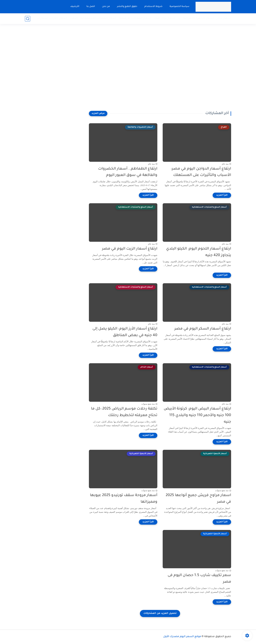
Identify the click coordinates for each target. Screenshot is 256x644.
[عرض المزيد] (98, 114)
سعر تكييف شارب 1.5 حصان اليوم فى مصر (199, 579)
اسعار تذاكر (224, 19)
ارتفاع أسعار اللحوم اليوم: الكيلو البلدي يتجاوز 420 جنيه (199, 252)
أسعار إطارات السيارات (52, 19)
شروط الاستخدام (153, 7)
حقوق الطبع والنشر (127, 7)
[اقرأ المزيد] (222, 195)
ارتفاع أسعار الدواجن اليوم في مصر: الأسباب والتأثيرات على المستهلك (201, 172)
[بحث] (28, 19)
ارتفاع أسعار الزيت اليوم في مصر (130, 249)
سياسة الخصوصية (179, 7)
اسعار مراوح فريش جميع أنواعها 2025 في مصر (198, 499)
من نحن (106, 7)
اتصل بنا (91, 7)
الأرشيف (75, 7)
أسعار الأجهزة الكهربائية (198, 19)
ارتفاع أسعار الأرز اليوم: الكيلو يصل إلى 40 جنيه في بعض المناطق (125, 332)
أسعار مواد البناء (165, 19)
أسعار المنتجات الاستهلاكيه (98, 19)
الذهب (74, 19)
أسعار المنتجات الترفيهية (135, 19)
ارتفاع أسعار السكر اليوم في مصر (203, 329)
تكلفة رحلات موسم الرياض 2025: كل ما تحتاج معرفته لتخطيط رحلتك (124, 412)
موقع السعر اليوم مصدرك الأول (182, 637)
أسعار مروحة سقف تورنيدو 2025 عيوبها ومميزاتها (124, 499)
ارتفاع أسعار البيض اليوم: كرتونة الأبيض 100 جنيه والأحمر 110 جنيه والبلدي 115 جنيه (197, 415)
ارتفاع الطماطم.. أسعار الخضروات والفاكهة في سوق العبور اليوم (128, 172)
